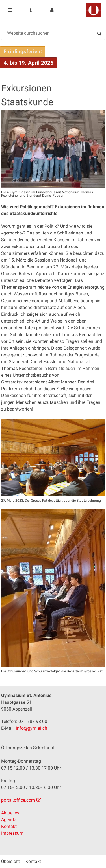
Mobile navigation (10, 10)
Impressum (12, 833)
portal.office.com (18, 800)
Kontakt (9, 826)
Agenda (9, 820)
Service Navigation (31, 10)
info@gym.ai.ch (32, 728)
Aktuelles (10, 813)
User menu (52, 10)
